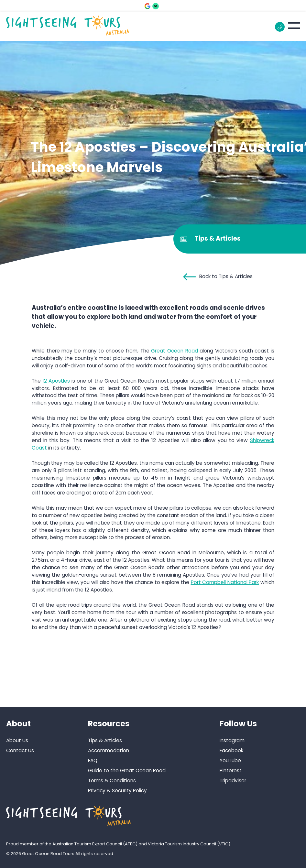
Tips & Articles (105, 740)
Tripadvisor (233, 781)
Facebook (231, 750)
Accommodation (109, 750)
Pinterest (231, 770)
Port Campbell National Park (225, 582)
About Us (17, 740)
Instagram (232, 740)
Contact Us (20, 750)
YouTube (230, 760)
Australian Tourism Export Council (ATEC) (95, 844)
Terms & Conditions (112, 781)
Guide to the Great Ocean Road (127, 770)
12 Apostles (56, 381)
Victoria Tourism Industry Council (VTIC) (189, 844)
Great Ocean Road (174, 351)
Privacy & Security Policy (117, 791)
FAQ (93, 760)
